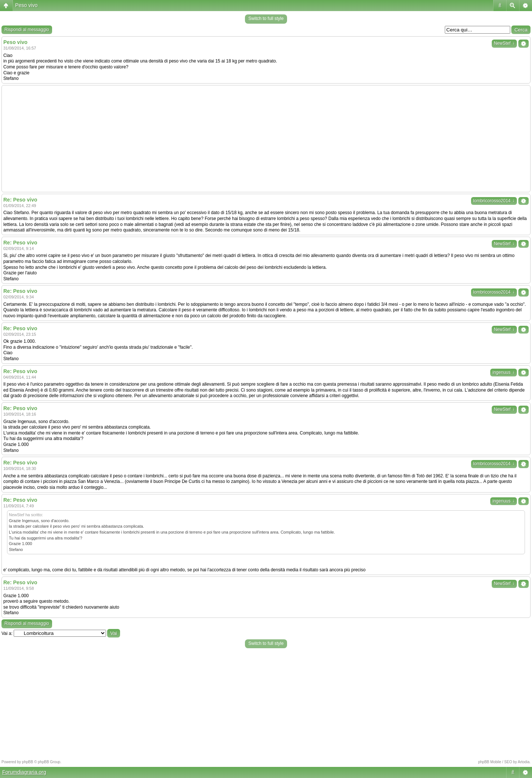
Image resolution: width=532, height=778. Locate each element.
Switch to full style (266, 18)
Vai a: (7, 633)
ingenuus (504, 372)
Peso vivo (26, 5)
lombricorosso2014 (494, 201)
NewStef (504, 43)
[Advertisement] (266, 139)
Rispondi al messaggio (27, 30)
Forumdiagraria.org (24, 772)
